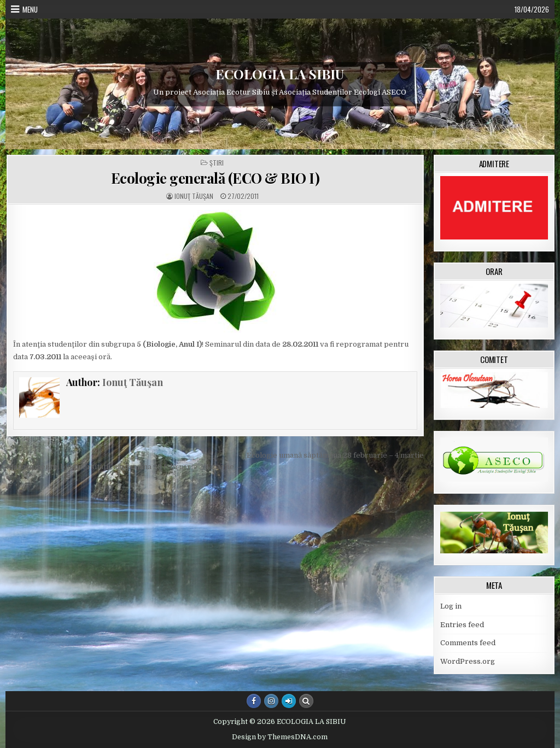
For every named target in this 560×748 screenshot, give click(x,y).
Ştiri (217, 163)
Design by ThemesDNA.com (280, 737)
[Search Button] (306, 701)
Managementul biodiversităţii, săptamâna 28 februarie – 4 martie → (125, 467)
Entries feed (462, 625)
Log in (451, 606)
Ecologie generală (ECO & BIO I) (215, 178)
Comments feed (468, 643)
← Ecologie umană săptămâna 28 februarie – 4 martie (331, 455)
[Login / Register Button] (289, 701)
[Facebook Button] (254, 701)
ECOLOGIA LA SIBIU (280, 74)
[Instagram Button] (271, 701)
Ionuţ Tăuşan (194, 196)
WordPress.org (468, 661)
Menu (30, 9)
